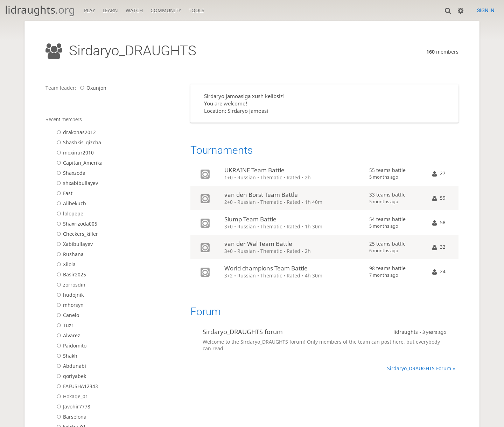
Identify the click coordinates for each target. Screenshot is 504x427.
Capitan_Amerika (78, 163)
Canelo (67, 315)
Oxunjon (92, 88)
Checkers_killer (76, 234)
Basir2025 (70, 274)
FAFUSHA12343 (76, 386)
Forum (206, 312)
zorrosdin (70, 285)
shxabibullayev (76, 183)
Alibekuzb (70, 203)
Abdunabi (70, 366)
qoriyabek (70, 376)
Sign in (486, 11)
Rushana (69, 254)
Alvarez (67, 335)
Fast (63, 193)
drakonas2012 (75, 132)
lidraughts (40, 10)
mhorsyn (69, 305)
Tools (197, 10)
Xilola (65, 264)
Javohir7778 (72, 407)
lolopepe (69, 213)
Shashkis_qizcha (78, 142)
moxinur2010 (74, 153)
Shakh (66, 356)
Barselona (70, 417)
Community (166, 10)
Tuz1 (64, 325)
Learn (110, 10)
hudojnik (69, 295)
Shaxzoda (70, 173)
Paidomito (70, 346)
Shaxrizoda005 (76, 224)
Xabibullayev (73, 244)
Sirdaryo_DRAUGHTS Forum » (421, 368)
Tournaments (222, 150)
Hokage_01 (71, 396)
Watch (134, 10)
